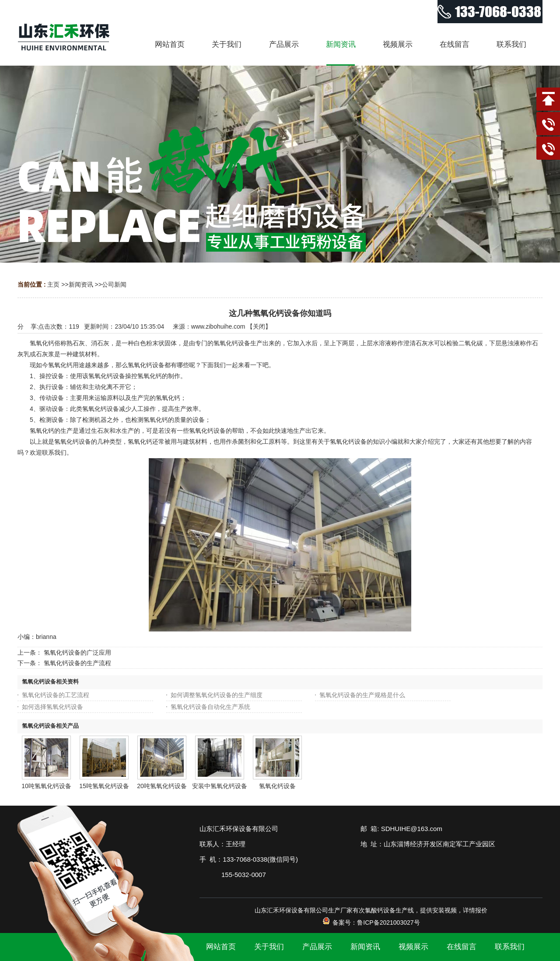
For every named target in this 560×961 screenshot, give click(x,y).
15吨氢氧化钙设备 (104, 786)
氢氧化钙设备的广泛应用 (77, 652)
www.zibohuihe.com (218, 326)
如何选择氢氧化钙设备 (52, 707)
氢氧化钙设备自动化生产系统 (210, 707)
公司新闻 (114, 284)
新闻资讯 (81, 284)
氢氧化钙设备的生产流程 (77, 663)
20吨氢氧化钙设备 (162, 786)
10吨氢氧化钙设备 (46, 786)
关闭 (259, 326)
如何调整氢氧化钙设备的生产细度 (217, 695)
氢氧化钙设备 (277, 786)
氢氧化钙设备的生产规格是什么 (362, 695)
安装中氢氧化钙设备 (220, 786)
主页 (53, 284)
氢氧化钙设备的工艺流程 (56, 695)
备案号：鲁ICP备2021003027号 (371, 922)
